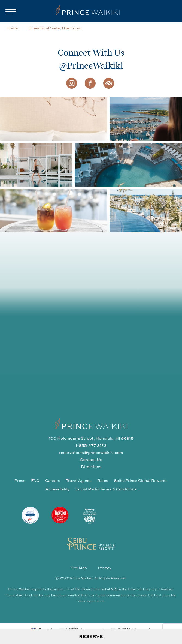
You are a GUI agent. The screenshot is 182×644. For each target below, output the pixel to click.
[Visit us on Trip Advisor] (109, 83)
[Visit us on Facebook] (90, 83)
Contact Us (91, 459)
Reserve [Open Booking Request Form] (91, 636)
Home (12, 28)
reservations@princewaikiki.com (91, 452)
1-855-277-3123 (91, 445)
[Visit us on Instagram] (72, 83)
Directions (91, 466)
